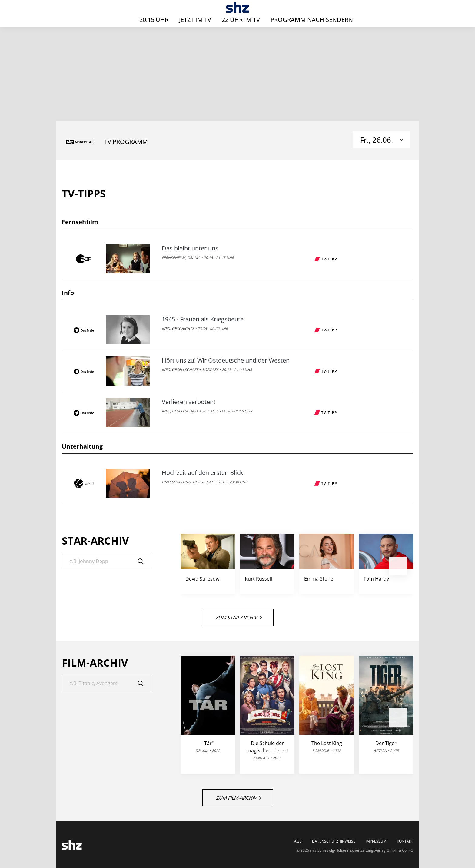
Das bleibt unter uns (190, 248)
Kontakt (405, 841)
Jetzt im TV (195, 20)
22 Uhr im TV (241, 20)
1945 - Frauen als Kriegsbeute (203, 319)
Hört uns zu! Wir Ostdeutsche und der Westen (226, 360)
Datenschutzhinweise (334, 841)
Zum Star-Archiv (239, 618)
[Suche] (107, 561)
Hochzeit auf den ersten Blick (203, 473)
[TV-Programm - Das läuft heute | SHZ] (238, 7)
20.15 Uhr (154, 20)
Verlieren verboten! (188, 402)
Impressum (376, 841)
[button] (398, 566)
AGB (298, 841)
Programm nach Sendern (312, 20)
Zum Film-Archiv (239, 798)
